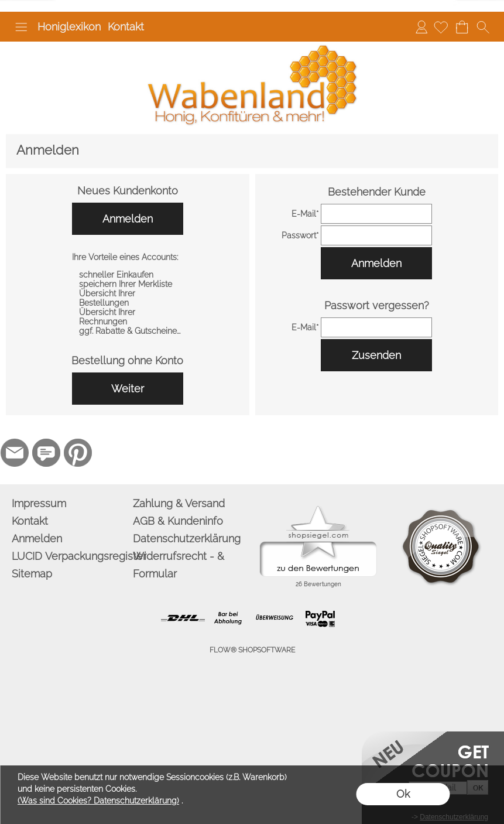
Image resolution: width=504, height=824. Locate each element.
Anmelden (421, 27)
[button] (21, 27)
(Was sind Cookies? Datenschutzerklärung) (98, 801)
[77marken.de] (46, 453)
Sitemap (32, 574)
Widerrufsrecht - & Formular (179, 565)
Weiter (128, 389)
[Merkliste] (441, 27)
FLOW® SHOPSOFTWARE (252, 650)
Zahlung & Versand (179, 503)
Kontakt (126, 27)
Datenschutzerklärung (187, 538)
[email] (376, 214)
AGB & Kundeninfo (178, 521)
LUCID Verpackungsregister (70, 556)
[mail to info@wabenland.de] (15, 453)
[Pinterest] (78, 453)
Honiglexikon (69, 27)
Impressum (39, 503)
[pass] (376, 235)
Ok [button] (403, 794)
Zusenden (376, 355)
